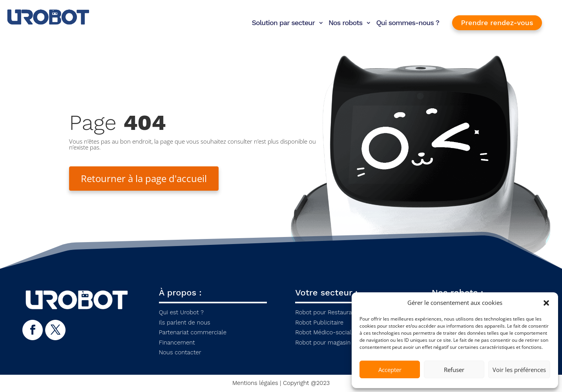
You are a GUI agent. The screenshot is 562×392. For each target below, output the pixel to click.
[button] (546, 303)
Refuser (454, 370)
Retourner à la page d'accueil (144, 178)
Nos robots (345, 23)
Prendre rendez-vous (497, 23)
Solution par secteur (283, 23)
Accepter (390, 370)
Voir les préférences (519, 370)
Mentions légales (255, 383)
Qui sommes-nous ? (408, 23)
